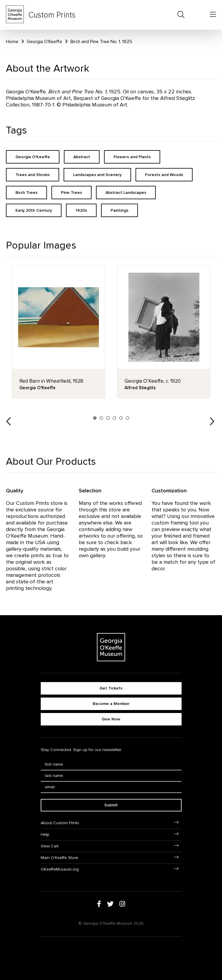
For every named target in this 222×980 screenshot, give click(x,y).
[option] (59, 332)
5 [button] (121, 418)
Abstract (82, 157)
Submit (111, 805)
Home (12, 42)
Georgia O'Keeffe (44, 42)
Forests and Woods (164, 175)
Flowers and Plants (132, 157)
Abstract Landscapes (126, 193)
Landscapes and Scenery (97, 175)
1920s (81, 210)
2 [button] (101, 418)
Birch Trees (26, 193)
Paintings (119, 210)
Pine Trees (71, 193)
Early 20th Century (34, 210)
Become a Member (111, 704)
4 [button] (114, 418)
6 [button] (127, 418)
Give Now (111, 719)
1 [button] (95, 418)
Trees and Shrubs (33, 175)
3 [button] (108, 418)
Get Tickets (111, 688)
